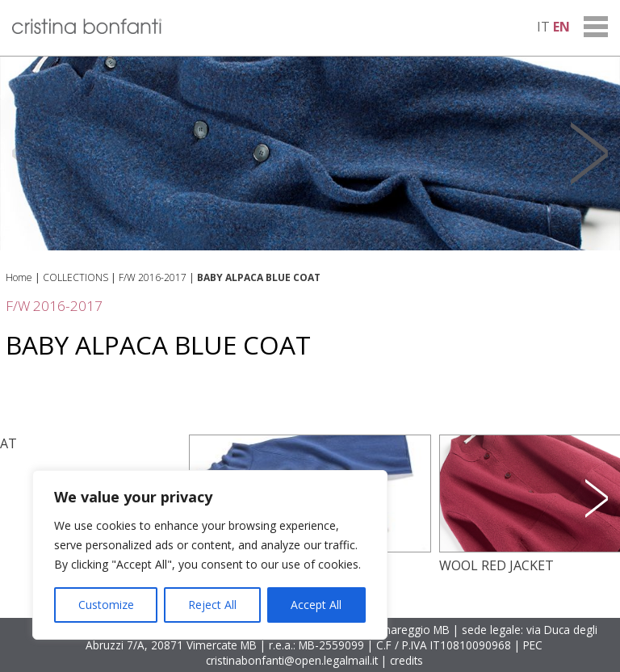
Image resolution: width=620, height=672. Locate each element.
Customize (106, 605)
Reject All (212, 605)
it (543, 27)
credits (406, 660)
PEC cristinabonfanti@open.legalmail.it (375, 653)
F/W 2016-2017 (153, 277)
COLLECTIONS (75, 277)
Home (19, 277)
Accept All (316, 605)
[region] (210, 555)
